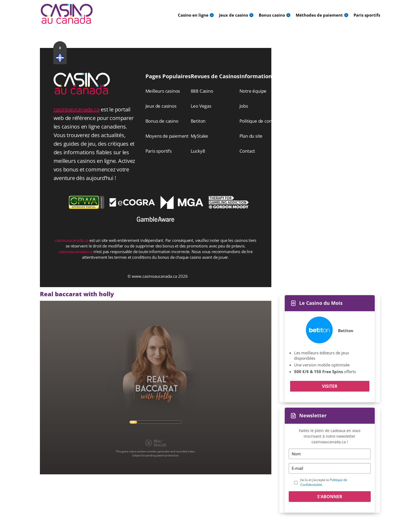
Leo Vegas (201, 106)
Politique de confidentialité (266, 121)
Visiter (330, 386)
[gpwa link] (87, 207)
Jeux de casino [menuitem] (234, 15)
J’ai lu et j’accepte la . (324, 482)
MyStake (200, 136)
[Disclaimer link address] (132, 205)
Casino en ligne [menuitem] (193, 15)
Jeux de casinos (161, 106)
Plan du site (251, 136)
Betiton (346, 331)
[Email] (330, 468)
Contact (247, 151)
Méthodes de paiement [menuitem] (319, 15)
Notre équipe (253, 91)
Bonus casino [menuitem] (272, 15)
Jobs (244, 106)
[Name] (330, 454)
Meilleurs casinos (163, 91)
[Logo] (67, 14)
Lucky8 (198, 151)
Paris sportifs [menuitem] (367, 15)
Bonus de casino (162, 121)
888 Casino (202, 91)
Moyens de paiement (167, 136)
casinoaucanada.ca (77, 109)
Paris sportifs (159, 151)
